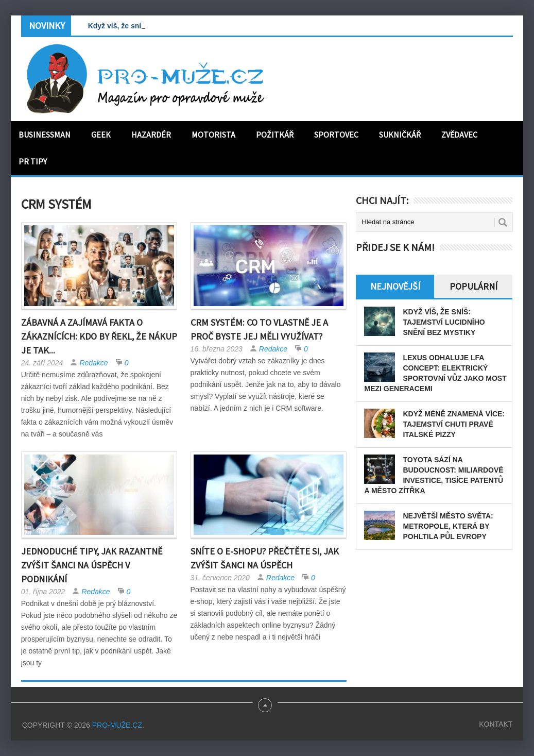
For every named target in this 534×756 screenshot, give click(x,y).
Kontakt (496, 724)
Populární (473, 286)
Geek (101, 135)
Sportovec (336, 135)
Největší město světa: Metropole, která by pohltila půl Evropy (448, 526)
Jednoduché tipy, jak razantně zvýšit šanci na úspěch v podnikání (92, 565)
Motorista (213, 135)
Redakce (93, 363)
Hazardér (151, 135)
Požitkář (275, 135)
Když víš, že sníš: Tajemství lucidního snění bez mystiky (444, 322)
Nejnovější (395, 286)
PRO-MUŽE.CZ (117, 725)
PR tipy (33, 161)
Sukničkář (400, 135)
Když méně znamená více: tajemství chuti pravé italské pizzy (454, 424)
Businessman (45, 135)
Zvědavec (459, 135)
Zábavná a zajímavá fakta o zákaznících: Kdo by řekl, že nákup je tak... (99, 336)
